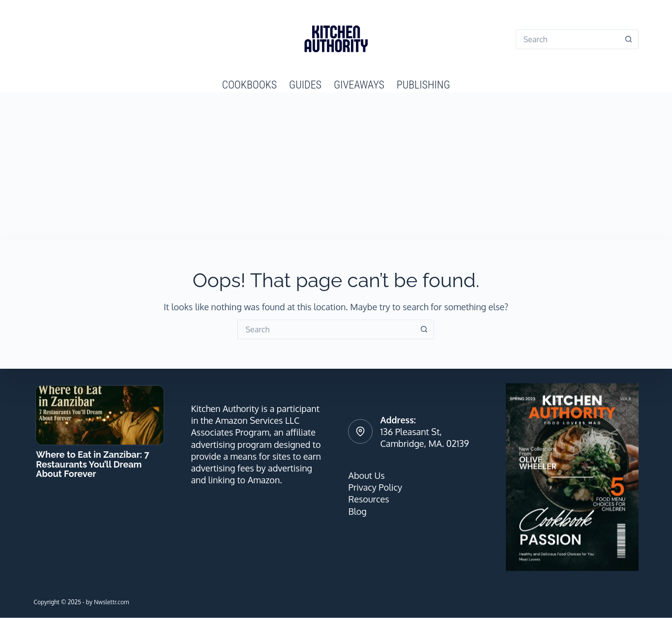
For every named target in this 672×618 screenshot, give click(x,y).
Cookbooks (249, 85)
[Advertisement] (336, 166)
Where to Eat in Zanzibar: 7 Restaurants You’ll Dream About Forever (92, 464)
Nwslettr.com (111, 602)
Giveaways (359, 85)
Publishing (424, 85)
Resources (368, 499)
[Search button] (629, 39)
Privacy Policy (375, 487)
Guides (305, 85)
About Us (366, 475)
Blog (357, 511)
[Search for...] (567, 39)
